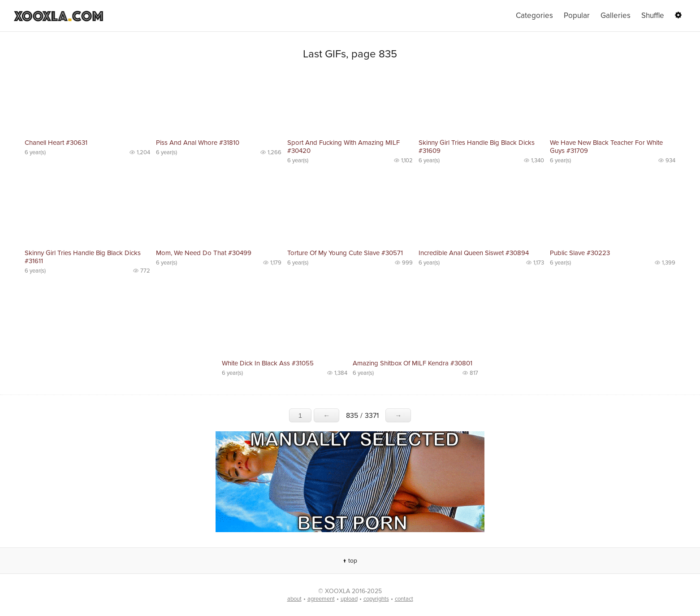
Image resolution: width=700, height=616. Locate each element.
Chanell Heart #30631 (56, 143)
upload (349, 599)
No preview (87, 103)
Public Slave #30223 (580, 253)
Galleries (616, 15)
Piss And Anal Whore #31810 (198, 143)
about (294, 599)
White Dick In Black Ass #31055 (268, 363)
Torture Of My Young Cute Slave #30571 (345, 253)
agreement (321, 599)
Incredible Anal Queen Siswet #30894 (474, 253)
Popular (577, 15)
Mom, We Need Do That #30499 (204, 253)
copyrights (376, 599)
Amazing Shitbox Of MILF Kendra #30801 (413, 363)
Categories (534, 15)
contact (404, 599)
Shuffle (653, 15)
